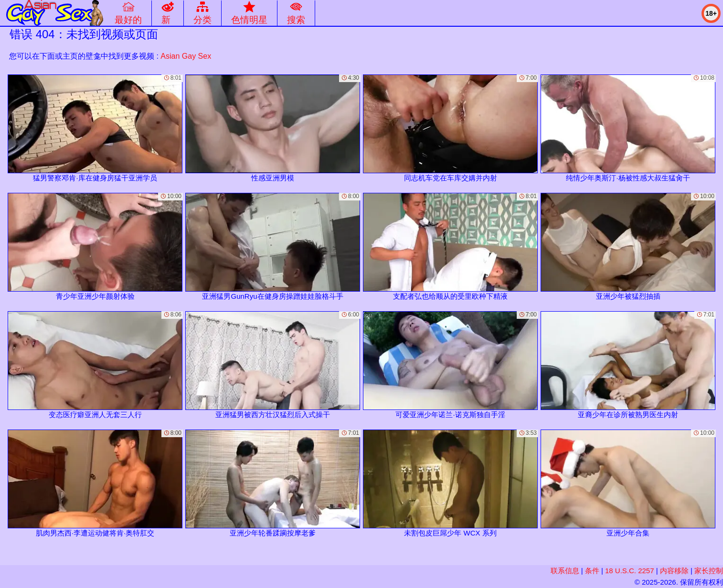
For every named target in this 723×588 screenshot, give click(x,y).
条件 (592, 571)
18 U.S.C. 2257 (630, 571)
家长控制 (709, 571)
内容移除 (674, 571)
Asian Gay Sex (186, 56)
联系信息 (565, 571)
